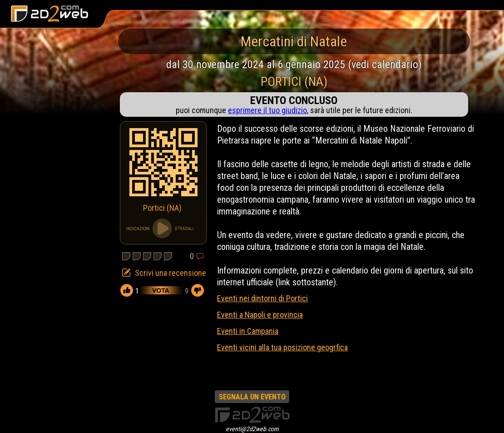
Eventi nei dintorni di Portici (262, 298)
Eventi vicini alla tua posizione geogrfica (282, 347)
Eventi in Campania (248, 331)
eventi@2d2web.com (252, 429)
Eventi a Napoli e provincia (260, 315)
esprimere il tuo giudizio (267, 110)
